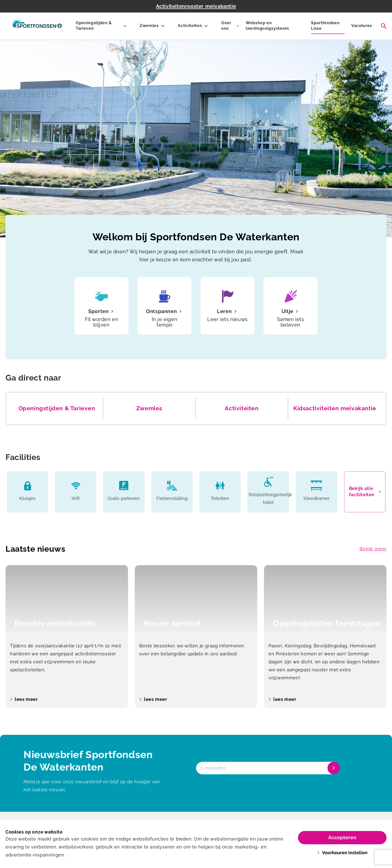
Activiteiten (190, 26)
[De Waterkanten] (37, 26)
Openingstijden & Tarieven (94, 26)
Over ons (226, 26)
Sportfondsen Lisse (325, 26)
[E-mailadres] (267, 768)
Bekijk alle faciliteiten (365, 491)
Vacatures (362, 26)
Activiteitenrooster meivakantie (196, 6)
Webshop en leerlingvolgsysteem (267, 26)
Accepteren (342, 838)
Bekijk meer (373, 549)
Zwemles (149, 26)
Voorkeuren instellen (342, 853)
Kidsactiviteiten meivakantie (335, 408)
